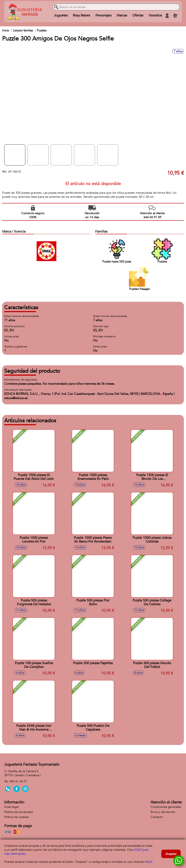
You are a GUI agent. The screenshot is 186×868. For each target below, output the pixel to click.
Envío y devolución (163, 812)
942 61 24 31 (18, 781)
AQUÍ (149, 862)
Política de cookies (16, 817)
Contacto (157, 817)
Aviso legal (11, 807)
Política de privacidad (18, 812)
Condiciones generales (166, 807)
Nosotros (155, 16)
